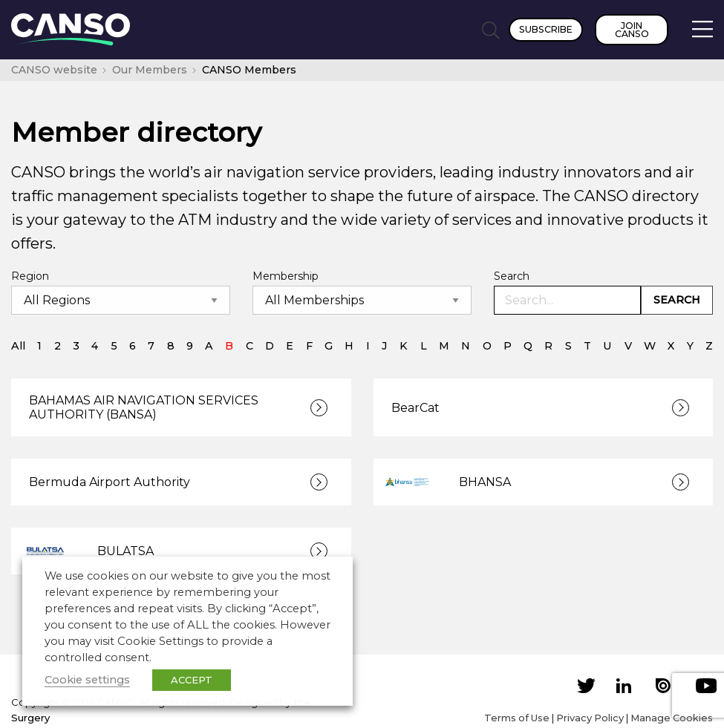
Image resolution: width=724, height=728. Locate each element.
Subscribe (546, 29)
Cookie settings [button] (87, 680)
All (18, 346)
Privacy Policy (590, 718)
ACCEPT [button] (192, 680)
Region (30, 276)
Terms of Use (517, 718)
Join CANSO (632, 30)
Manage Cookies (672, 718)
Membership (286, 276)
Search (512, 276)
